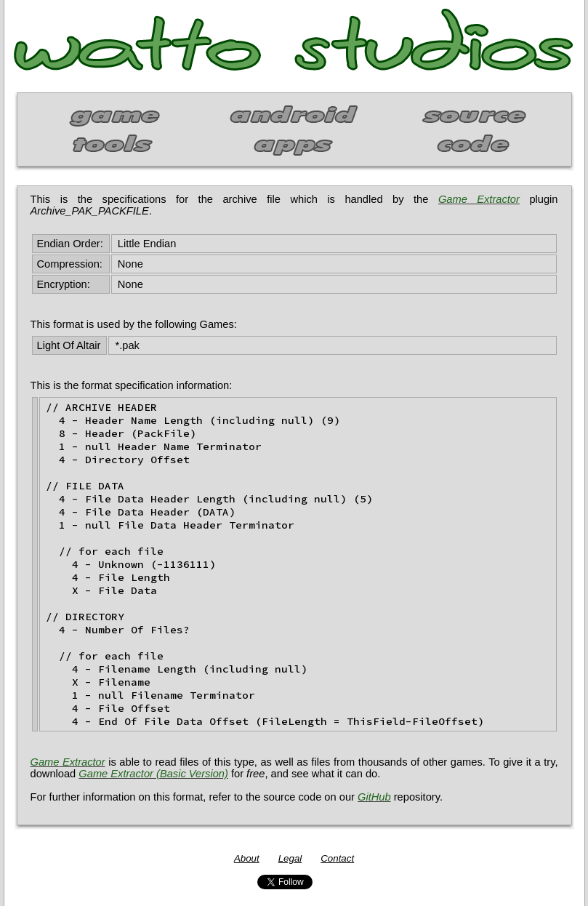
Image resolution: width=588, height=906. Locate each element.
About (247, 858)
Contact (337, 858)
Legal (290, 858)
